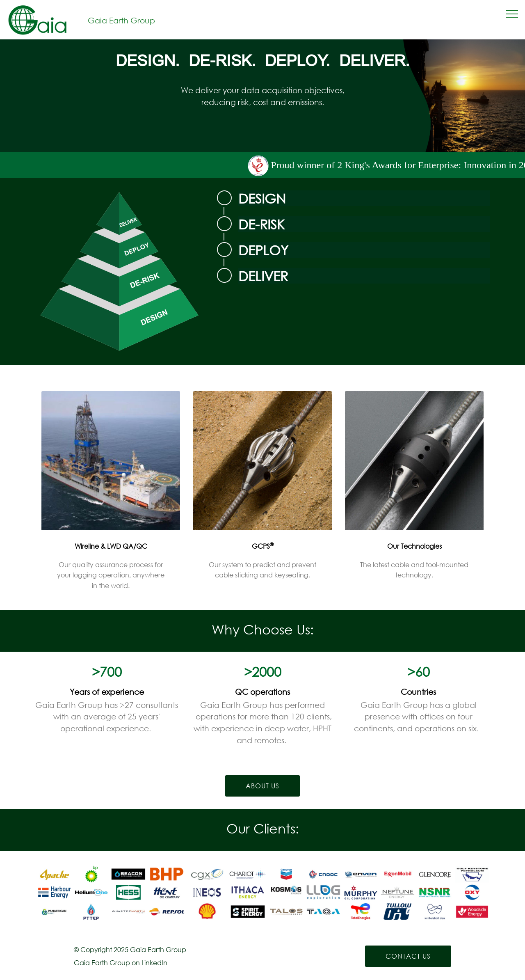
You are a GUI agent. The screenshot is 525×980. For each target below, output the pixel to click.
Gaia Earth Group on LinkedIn (121, 963)
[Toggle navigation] (512, 14)
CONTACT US (408, 956)
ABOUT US (262, 786)
